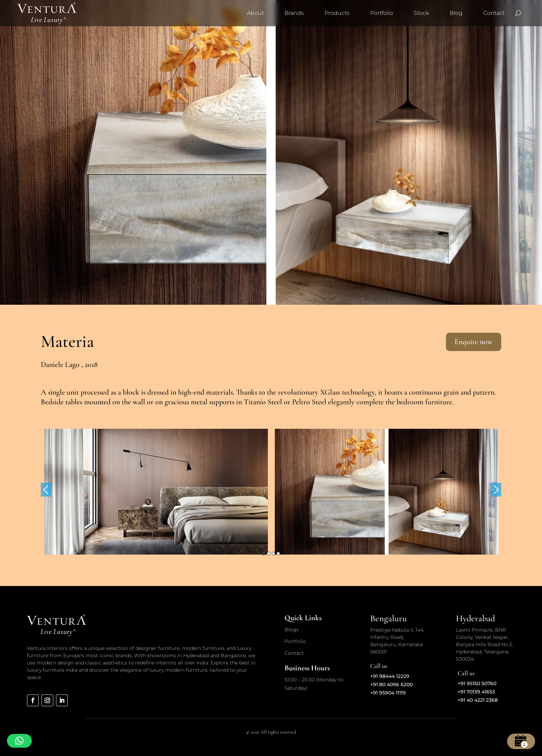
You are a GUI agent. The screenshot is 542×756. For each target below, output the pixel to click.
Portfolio (382, 13)
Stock (421, 13)
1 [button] (264, 554)
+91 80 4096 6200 (391, 684)
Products (337, 13)
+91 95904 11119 (388, 693)
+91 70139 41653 (476, 692)
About (255, 13)
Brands (294, 13)
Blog (456, 13)
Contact (494, 13)
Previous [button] (46, 490)
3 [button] (273, 554)
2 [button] (269, 554)
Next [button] (496, 490)
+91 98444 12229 (390, 676)
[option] (156, 492)
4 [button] (278, 554)
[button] (19, 741)
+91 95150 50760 (477, 683)
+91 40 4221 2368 (478, 700)
